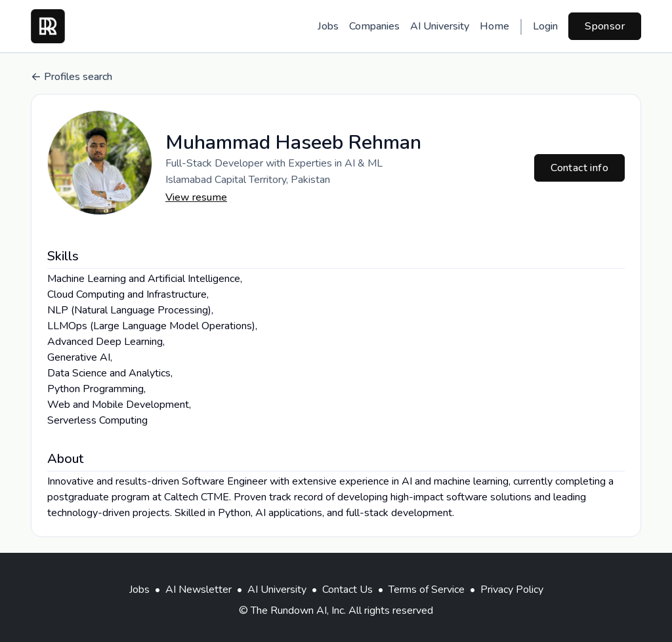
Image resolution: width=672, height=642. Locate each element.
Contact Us (347, 590)
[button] (100, 163)
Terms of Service (427, 590)
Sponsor (605, 26)
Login (545, 26)
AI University (440, 26)
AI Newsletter (199, 590)
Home (494, 26)
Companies (374, 26)
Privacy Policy (512, 590)
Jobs (328, 26)
